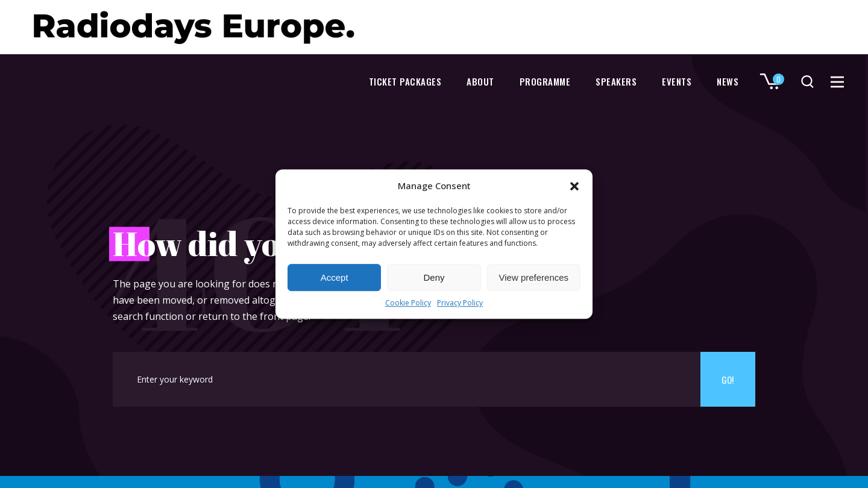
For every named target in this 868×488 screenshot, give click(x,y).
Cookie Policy (408, 303)
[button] (574, 186)
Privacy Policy (460, 303)
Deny (434, 277)
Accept (335, 277)
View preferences (534, 277)
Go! (728, 380)
